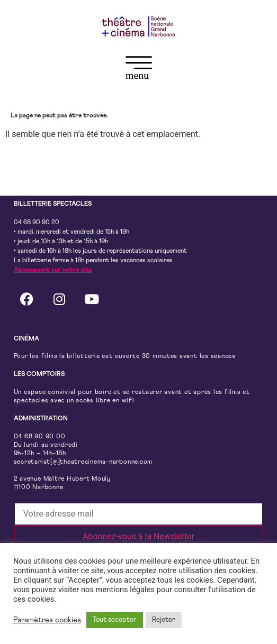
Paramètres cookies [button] (47, 620)
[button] (138, 70)
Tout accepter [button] (115, 620)
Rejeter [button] (164, 620)
